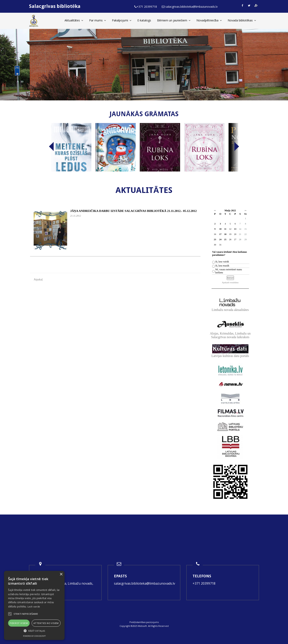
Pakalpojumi (122, 20)
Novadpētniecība (209, 20)
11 (225, 229)
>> (246, 211)
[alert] (34, 605)
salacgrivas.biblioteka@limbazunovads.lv (145, 583)
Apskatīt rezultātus (230, 282)
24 (220, 239)
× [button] (61, 574)
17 (220, 234)
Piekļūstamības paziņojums (144, 622)
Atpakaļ (38, 279)
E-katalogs (144, 20)
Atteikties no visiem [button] (46, 623)
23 (215, 239)
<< (215, 211)
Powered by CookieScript (34, 636)
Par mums (98, 20)
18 (225, 234)
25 (225, 239)
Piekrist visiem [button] (19, 623)
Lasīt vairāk (34, 607)
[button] (34, 631)
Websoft (142, 626)
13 (235, 229)
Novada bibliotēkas (242, 20)
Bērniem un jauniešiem (174, 20)
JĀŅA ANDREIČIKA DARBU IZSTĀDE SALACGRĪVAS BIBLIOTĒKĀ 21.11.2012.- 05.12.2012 (133, 211)
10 (220, 229)
